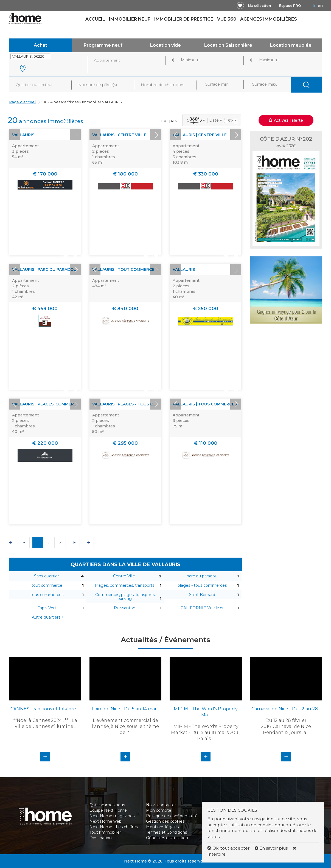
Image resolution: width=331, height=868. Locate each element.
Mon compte (159, 810)
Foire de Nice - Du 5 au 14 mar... (125, 709)
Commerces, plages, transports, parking (125, 597)
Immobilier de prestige (184, 19)
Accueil (95, 19)
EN (320, 5)
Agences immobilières (269, 19)
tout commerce (47, 585)
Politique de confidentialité (172, 816)
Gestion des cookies (165, 821)
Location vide (166, 45)
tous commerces (47, 595)
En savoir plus (272, 848)
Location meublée (291, 45)
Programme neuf (103, 45)
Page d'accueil (23, 102)
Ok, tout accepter (228, 848)
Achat (40, 45)
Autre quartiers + (48, 617)
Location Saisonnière (228, 45)
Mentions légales (162, 827)
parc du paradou (202, 576)
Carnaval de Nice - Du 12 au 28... (286, 709)
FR (314, 5)
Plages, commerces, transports (124, 585)
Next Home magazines (112, 816)
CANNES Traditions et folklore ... (45, 709)
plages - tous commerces (202, 585)
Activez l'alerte (286, 120)
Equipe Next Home (108, 810)
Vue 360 (227, 19)
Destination (101, 838)
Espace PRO (290, 6)
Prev (15, 135)
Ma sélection (260, 6)
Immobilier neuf (130, 19)
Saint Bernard (202, 595)
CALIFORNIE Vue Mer (202, 608)
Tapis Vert (47, 608)
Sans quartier (47, 576)
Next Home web (106, 821)
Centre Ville (124, 576)
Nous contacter (161, 805)
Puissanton (125, 608)
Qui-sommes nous (107, 805)
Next (75, 135)
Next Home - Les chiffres (114, 827)
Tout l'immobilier (105, 832)
